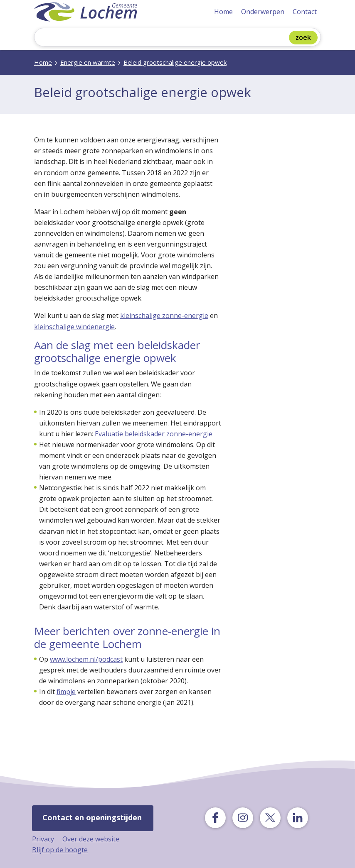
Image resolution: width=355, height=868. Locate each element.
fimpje (66, 692)
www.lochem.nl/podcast (86, 659)
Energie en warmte (88, 62)
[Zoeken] (164, 38)
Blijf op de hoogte (60, 850)
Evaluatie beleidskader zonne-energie (154, 434)
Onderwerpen (263, 12)
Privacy (43, 839)
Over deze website (91, 839)
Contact (305, 12)
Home (223, 12)
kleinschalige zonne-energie (164, 315)
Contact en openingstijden (92, 817)
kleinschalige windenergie (74, 327)
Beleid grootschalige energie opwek (175, 62)
